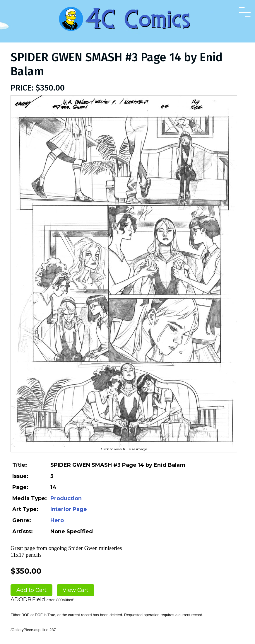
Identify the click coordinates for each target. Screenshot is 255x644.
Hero (57, 520)
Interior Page (69, 509)
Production (66, 498)
